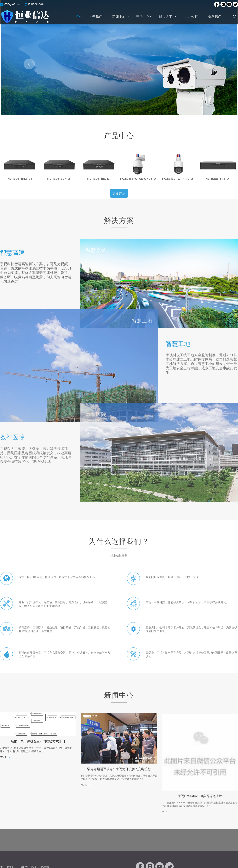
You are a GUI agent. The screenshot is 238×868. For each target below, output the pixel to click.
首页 (79, 16)
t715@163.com (13, 4)
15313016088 (36, 4)
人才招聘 (191, 16)
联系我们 (215, 16)
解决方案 (168, 17)
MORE (3, 757)
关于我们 (98, 17)
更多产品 (119, 198)
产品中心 (144, 17)
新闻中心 (121, 17)
